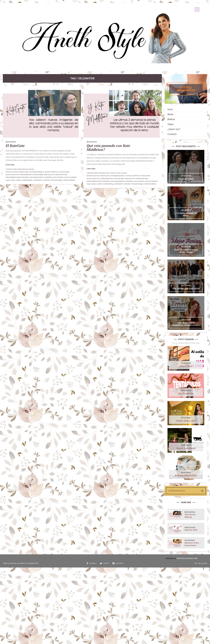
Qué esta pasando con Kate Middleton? (108, 148)
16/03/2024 (92, 142)
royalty (18, 180)
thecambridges (57, 180)
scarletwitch (37, 180)
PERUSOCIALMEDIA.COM (187, 558)
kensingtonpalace (37, 177)
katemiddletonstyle (13, 177)
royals (13, 180)
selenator (46, 180)
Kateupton (25, 177)
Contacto (172, 134)
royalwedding (27, 180)
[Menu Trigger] (197, 10)
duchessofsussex (12, 174)
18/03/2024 (11, 142)
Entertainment (23, 169)
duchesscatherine (52, 172)
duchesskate (64, 172)
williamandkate (69, 180)
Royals (32, 169)
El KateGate (15, 146)
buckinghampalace (37, 172)
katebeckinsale (61, 174)
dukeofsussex (49, 174)
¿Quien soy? (174, 129)
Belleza (171, 119)
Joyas (119, 173)
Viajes (171, 124)
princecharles (58, 177)
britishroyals (24, 172)
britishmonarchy (12, 172)
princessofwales (71, 177)
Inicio (170, 109)
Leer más (10, 165)
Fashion (113, 173)
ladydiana (49, 177)
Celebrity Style (11, 169)
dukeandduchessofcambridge (31, 174)
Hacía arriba (201, 563)
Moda (170, 114)
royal (8, 180)
